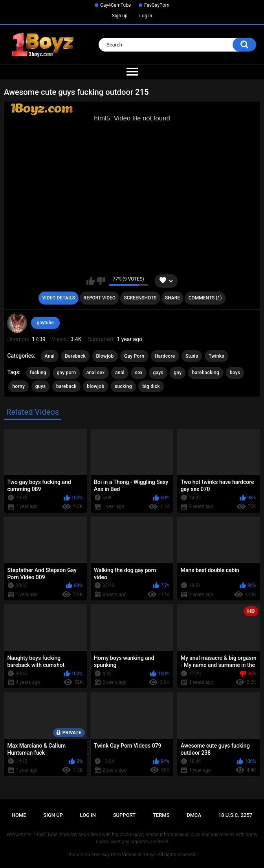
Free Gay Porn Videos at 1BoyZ (124, 855)
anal (120, 373)
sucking (123, 386)
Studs (192, 356)
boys (235, 373)
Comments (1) (205, 298)
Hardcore (165, 356)
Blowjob (105, 356)
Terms (161, 815)
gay (178, 373)
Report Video (100, 298)
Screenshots (140, 298)
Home (19, 815)
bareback (66, 386)
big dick (151, 386)
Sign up (120, 16)
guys (41, 386)
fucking (38, 373)
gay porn (66, 373)
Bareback (75, 356)
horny (18, 386)
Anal (50, 356)
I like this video (91, 281)
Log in (146, 16)
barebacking (206, 373)
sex (139, 373)
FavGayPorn (157, 5)
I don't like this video (101, 281)
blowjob (95, 386)
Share (172, 298)
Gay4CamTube (115, 5)
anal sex (96, 373)
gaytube (45, 323)
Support (125, 815)
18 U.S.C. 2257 (236, 815)
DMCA (194, 815)
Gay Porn (134, 356)
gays (158, 373)
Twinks (216, 356)
